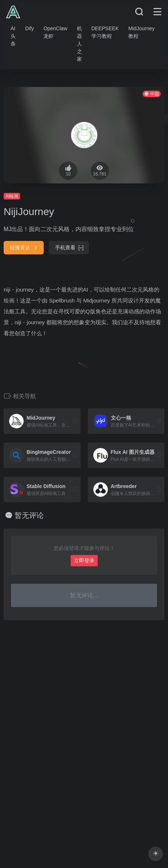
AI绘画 (12, 196)
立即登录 (84, 560)
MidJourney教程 (141, 32)
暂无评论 (29, 515)
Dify (30, 28)
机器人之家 (79, 44)
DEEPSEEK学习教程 (105, 32)
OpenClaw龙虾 (55, 32)
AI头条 (13, 36)
